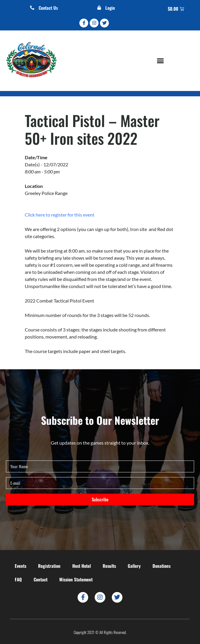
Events (21, 566)
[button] (160, 61)
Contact (41, 579)
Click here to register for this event (60, 215)
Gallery (134, 566)
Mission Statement (76, 579)
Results (109, 566)
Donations (162, 566)
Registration (49, 566)
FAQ (18, 579)
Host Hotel (82, 566)
